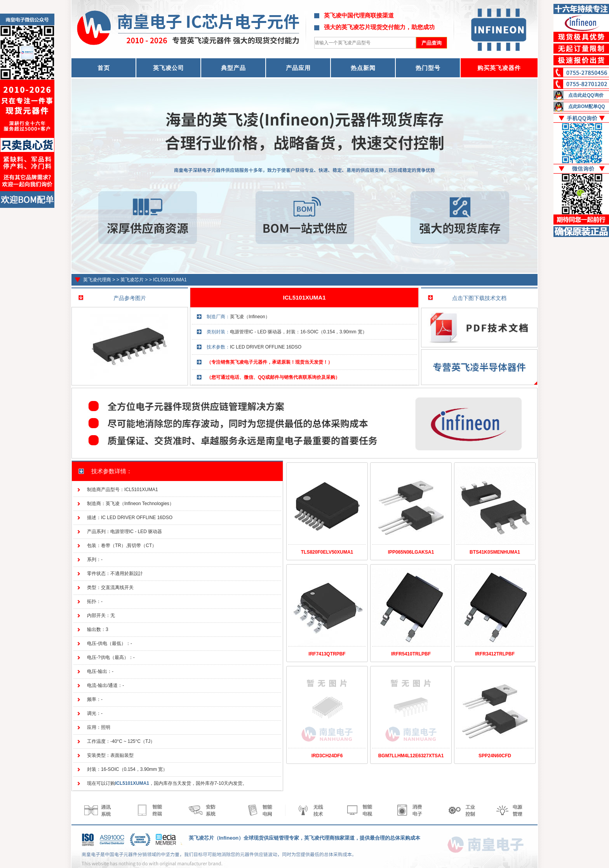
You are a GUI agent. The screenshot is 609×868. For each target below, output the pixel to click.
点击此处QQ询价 (586, 95)
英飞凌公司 (169, 68)
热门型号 (428, 68)
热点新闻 (363, 68)
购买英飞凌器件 (499, 68)
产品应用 (298, 68)
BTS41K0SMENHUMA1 (495, 552)
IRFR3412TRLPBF (495, 654)
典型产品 (233, 68)
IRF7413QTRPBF (327, 654)
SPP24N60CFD (495, 756)
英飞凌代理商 (97, 280)
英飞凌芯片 (132, 280)
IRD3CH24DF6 (327, 756)
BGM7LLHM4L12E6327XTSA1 (411, 756)
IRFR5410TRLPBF (411, 654)
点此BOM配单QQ (587, 106)
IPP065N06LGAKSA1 (411, 552)
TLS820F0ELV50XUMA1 (327, 552)
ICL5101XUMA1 (170, 280)
